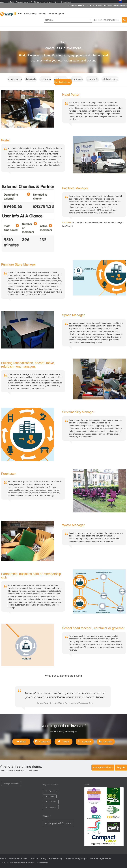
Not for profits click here (120, 6)
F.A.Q (43, 858)
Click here (67, 222)
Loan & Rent (45, 79)
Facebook (44, 742)
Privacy (34, 858)
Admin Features (15, 79)
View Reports (77, 79)
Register (121, 767)
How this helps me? (63, 82)
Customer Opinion (56, 13)
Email (23, 742)
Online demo (66, 2)
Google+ (86, 742)
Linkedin (107, 742)
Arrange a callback (103, 767)
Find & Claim (31, 79)
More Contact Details (105, 6)
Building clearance (110, 79)
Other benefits (92, 79)
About (3, 858)
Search (124, 20)
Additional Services (18, 858)
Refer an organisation (101, 858)
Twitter (65, 742)
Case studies (31, 13)
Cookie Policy (56, 858)
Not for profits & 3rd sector (58, 823)
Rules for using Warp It (76, 858)
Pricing (42, 13)
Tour (20, 13)
